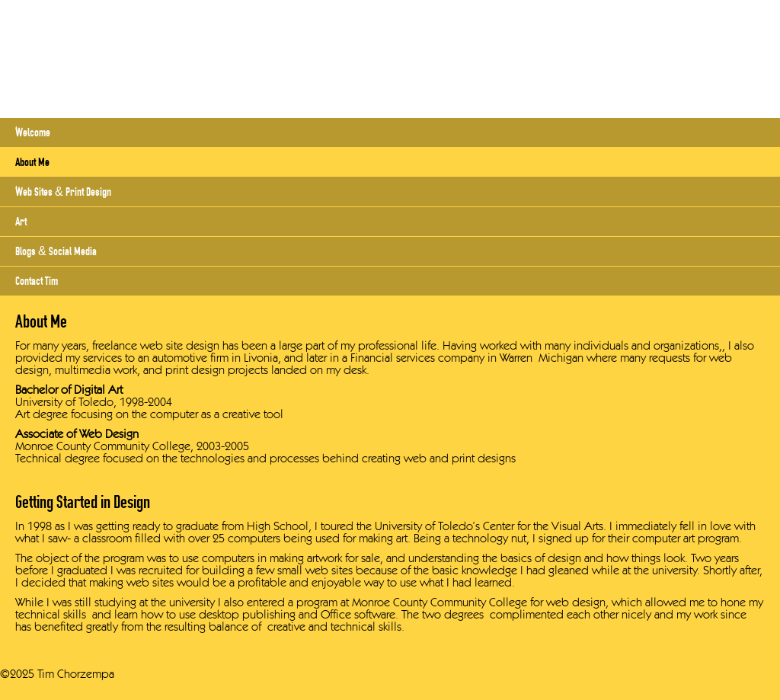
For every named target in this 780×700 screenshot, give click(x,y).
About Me (32, 162)
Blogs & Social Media (56, 251)
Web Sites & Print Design (63, 192)
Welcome (33, 132)
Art (21, 221)
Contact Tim (37, 281)
